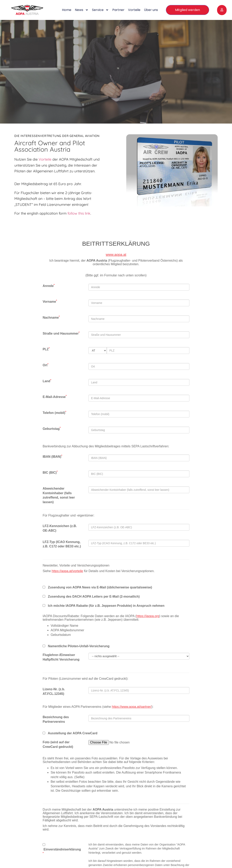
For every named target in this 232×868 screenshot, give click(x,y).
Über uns (151, 10)
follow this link (79, 213)
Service (100, 10)
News (82, 10)
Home (67, 10)
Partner (118, 10)
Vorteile (134, 10)
